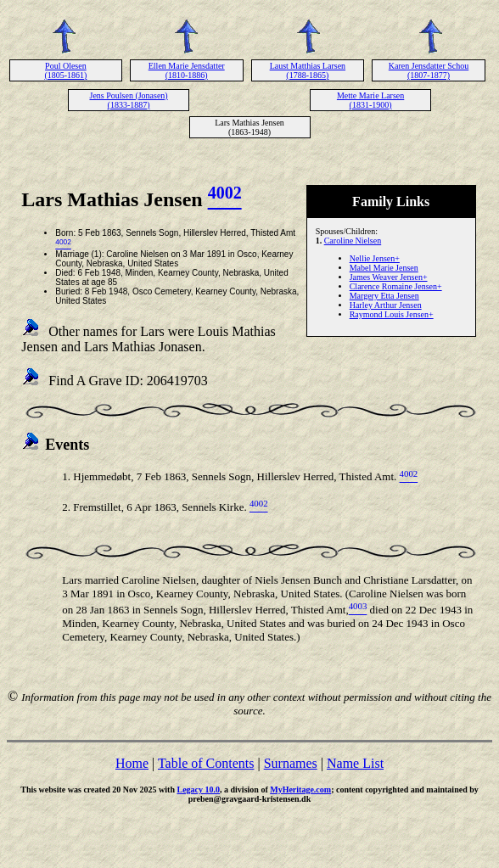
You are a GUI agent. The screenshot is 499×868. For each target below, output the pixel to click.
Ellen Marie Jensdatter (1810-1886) (187, 70)
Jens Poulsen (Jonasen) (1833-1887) (128, 100)
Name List (355, 763)
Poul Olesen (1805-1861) (65, 70)
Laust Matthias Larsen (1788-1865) (308, 70)
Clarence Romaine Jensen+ (396, 286)
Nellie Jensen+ (375, 258)
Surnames (291, 763)
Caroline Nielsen (353, 241)
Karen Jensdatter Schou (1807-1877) (429, 70)
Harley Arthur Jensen (386, 305)
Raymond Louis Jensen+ (392, 314)
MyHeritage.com (300, 790)
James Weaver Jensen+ (389, 277)
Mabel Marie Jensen (384, 268)
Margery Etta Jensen (384, 296)
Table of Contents (206, 763)
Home (132, 763)
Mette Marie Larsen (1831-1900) (370, 100)
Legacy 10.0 (198, 790)
